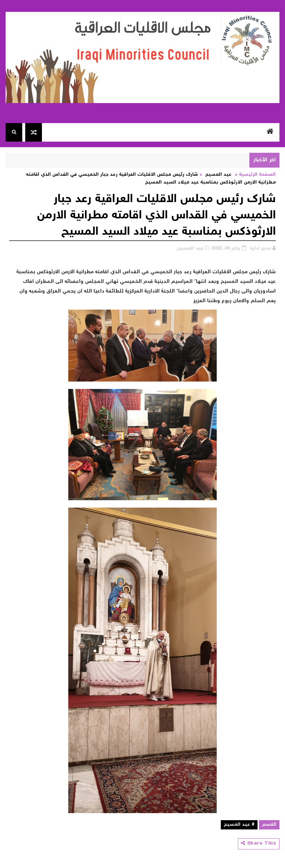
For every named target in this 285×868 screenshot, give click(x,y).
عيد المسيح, (190, 249)
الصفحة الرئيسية (257, 175)
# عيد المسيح (239, 825)
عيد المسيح (218, 175)
